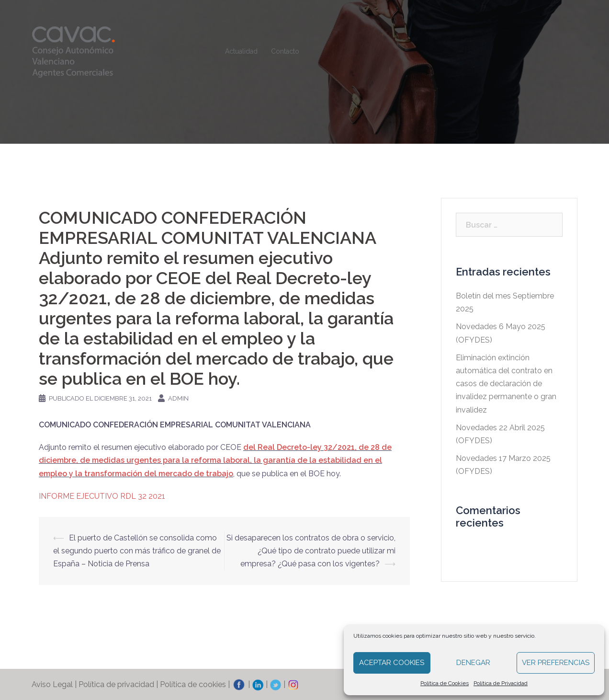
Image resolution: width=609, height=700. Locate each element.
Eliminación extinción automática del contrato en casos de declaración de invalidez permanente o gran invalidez (506, 384)
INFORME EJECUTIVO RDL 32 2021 (102, 496)
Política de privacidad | (119, 684)
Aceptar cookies (392, 663)
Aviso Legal (52, 684)
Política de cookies (193, 684)
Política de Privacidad (501, 683)
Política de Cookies (445, 683)
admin (178, 398)
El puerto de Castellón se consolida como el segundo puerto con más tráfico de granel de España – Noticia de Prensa (137, 551)
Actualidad (241, 51)
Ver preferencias (556, 663)
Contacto (285, 51)
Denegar (473, 663)
